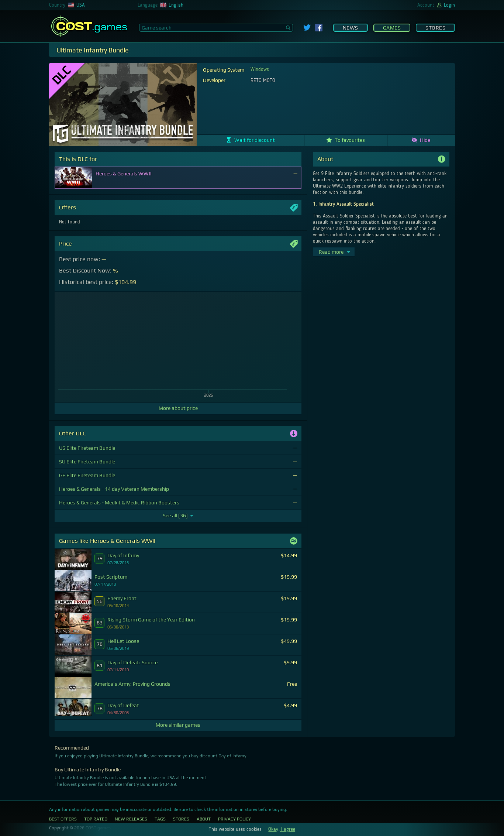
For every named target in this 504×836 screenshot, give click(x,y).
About (204, 819)
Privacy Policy (234, 819)
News (351, 28)
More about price (178, 408)
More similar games (178, 725)
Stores (435, 28)
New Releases (131, 819)
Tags (160, 819)
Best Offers (63, 819)
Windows (260, 69)
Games (392, 28)
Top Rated (96, 819)
